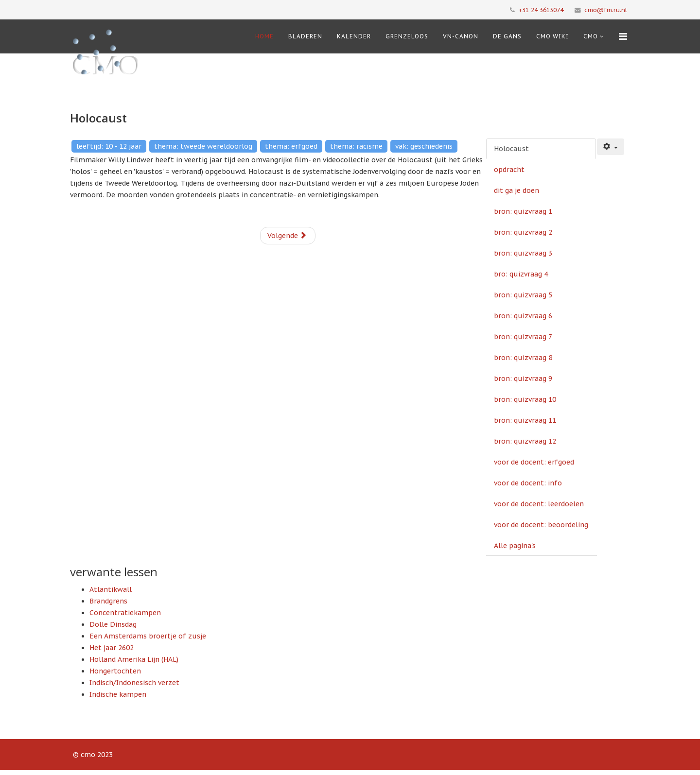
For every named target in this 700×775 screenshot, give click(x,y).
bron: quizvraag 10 (525, 399)
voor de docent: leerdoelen (539, 504)
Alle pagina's (515, 546)
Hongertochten (115, 671)
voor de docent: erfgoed (534, 462)
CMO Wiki (552, 36)
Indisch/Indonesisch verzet (134, 683)
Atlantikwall (111, 589)
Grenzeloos (407, 36)
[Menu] (623, 36)
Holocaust (511, 149)
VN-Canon (461, 36)
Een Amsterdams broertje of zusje (148, 636)
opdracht (509, 170)
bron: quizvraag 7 (523, 337)
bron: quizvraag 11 (525, 420)
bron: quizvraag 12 (525, 441)
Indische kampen (118, 694)
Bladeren (305, 36)
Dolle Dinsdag (113, 624)
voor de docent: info (528, 483)
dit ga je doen (516, 190)
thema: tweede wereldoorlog (203, 146)
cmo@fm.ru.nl (606, 10)
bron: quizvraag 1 (523, 211)
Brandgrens (108, 601)
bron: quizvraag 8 (523, 358)
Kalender (354, 36)
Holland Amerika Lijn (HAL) (134, 659)
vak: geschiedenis (424, 146)
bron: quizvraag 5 (523, 295)
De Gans (507, 36)
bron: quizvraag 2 (523, 232)
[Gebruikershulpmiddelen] (611, 147)
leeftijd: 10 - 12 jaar (109, 146)
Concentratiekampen (125, 613)
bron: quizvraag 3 (523, 253)
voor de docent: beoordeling (541, 525)
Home (264, 36)
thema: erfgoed (291, 146)
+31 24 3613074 (541, 10)
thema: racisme (356, 146)
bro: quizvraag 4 (521, 274)
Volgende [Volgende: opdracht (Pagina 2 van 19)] (287, 236)
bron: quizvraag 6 (523, 316)
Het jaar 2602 (112, 648)
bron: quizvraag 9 (523, 379)
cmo (591, 36)
